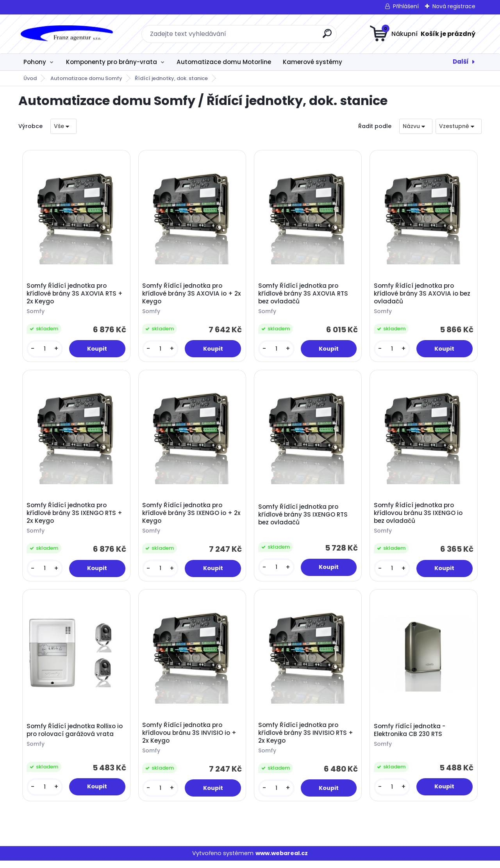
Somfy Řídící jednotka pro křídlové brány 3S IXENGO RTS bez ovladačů (304, 518)
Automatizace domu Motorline (224, 62)
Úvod (30, 78)
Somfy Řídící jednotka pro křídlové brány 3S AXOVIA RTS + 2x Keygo (76, 295)
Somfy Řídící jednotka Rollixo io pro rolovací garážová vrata (76, 736)
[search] (327, 37)
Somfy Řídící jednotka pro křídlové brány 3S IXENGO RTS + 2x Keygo (76, 517)
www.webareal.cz (282, 860)
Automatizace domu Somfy (86, 78)
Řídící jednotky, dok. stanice (171, 78)
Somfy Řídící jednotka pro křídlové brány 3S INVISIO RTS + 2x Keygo (307, 739)
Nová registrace (454, 6)
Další (461, 61)
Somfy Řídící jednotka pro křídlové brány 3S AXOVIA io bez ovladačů (423, 295)
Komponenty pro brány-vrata (112, 62)
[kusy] (45, 350)
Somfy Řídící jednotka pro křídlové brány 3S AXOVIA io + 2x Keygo (189, 295)
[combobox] (416, 126)
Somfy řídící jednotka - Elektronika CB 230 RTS (411, 736)
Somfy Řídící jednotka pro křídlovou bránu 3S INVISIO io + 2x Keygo (190, 739)
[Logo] (66, 34)
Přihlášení (406, 6)
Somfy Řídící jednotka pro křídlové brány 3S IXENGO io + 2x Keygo (188, 517)
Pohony (35, 62)
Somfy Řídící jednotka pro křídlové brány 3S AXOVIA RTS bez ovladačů (304, 295)
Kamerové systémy (312, 62)
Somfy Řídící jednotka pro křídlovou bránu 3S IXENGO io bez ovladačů (419, 517)
